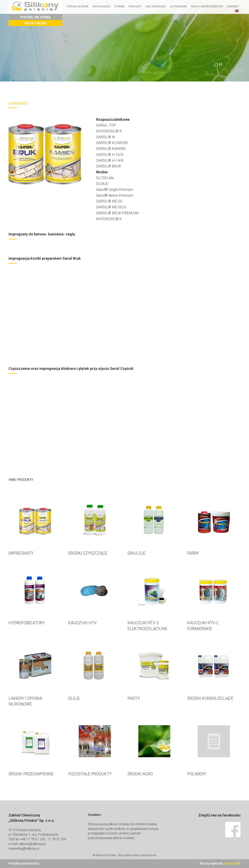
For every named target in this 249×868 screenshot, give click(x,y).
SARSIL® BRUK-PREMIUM (117, 213)
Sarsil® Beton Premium (115, 195)
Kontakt (233, 6)
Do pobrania (179, 6)
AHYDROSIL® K (109, 219)
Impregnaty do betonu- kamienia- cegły (42, 234)
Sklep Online (35, 23)
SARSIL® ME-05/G (111, 207)
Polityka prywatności (24, 863)
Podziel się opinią (35, 17)
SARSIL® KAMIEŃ (111, 149)
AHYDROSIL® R (109, 131)
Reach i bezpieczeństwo (207, 6)
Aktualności (102, 6)
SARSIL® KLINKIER (112, 143)
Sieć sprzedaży (156, 6)
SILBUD (102, 184)
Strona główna (78, 6)
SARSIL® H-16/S (110, 154)
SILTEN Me (105, 178)
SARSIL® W (106, 137)
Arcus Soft (232, 863)
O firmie (120, 6)
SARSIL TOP (106, 125)
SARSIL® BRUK (109, 166)
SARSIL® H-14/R (110, 160)
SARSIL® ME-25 (109, 201)
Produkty (135, 6)
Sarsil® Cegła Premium (115, 190)
